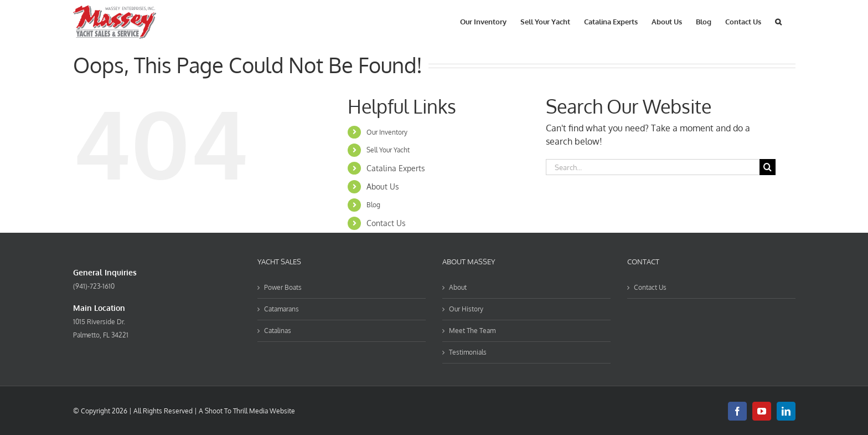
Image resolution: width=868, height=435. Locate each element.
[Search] (768, 167)
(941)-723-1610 (94, 286)
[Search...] (653, 167)
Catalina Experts (396, 168)
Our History (466, 309)
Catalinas (278, 331)
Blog (373, 205)
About (458, 287)
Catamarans (281, 309)
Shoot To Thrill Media (236, 411)
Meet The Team (472, 331)
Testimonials (468, 352)
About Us (383, 186)
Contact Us (386, 223)
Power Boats (283, 287)
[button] (778, 21)
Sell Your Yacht (388, 150)
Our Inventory (387, 132)
